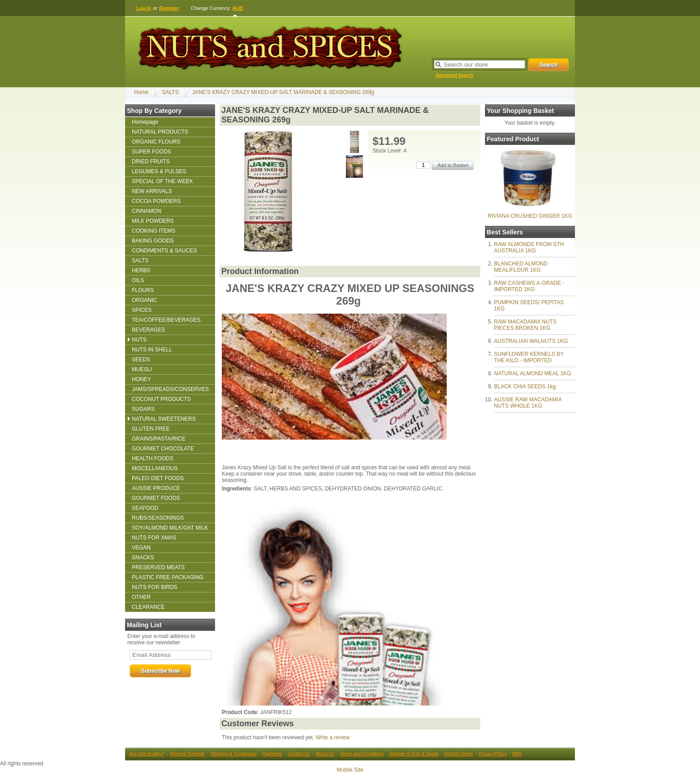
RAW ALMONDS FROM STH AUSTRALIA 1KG (529, 247)
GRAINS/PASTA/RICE (159, 439)
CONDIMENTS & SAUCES (164, 251)
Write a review (332, 737)
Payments (272, 754)
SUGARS (143, 409)
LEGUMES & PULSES (159, 171)
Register (169, 8)
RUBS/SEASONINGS (158, 518)
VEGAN (141, 548)
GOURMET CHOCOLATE (163, 449)
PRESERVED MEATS (158, 567)
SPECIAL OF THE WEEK (162, 181)
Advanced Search (454, 75)
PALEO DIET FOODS (158, 478)
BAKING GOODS (153, 241)
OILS (138, 280)
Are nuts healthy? (147, 754)
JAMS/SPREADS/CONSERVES (170, 389)
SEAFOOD (145, 508)
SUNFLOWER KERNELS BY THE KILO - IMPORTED (529, 357)
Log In (144, 8)
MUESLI (142, 369)
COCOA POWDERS (156, 201)
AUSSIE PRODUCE (156, 488)
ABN (517, 754)
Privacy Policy (493, 754)
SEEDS (141, 360)
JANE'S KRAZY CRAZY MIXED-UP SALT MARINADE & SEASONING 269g (283, 92)
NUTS (139, 340)
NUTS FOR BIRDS (155, 587)
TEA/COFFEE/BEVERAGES (166, 320)
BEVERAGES (148, 330)
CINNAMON (146, 211)
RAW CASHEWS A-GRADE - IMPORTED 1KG (529, 286)
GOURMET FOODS (156, 498)
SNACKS (143, 557)
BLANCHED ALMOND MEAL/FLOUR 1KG (521, 267)
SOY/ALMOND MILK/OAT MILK (170, 528)
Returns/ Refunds (187, 754)
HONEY (141, 379)
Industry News (459, 754)
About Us (325, 754)
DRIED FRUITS (151, 162)
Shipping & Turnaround (233, 754)
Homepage (145, 122)
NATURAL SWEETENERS (164, 419)
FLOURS (143, 290)
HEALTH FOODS (153, 458)
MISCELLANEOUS (155, 468)
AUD (238, 8)
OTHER (141, 597)
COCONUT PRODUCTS (161, 399)
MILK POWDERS (153, 221)
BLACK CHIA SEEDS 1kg (525, 386)
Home (141, 92)
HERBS (141, 270)
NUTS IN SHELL (152, 350)
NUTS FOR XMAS (154, 538)
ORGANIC (144, 300)
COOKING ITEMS (154, 231)
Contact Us (299, 754)
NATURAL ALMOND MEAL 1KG (533, 373)
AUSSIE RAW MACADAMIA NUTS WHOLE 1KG (528, 403)
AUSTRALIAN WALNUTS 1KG (531, 341)
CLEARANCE (148, 607)
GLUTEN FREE (151, 429)
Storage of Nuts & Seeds (414, 754)
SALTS (170, 92)
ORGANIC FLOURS (156, 142)
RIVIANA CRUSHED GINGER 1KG (530, 216)
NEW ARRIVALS (152, 191)
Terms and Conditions (362, 754)
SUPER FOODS (151, 152)
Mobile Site (350, 770)
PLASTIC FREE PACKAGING (168, 577)
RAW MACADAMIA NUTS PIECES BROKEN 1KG (525, 325)
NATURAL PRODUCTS (160, 132)
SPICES (142, 310)
